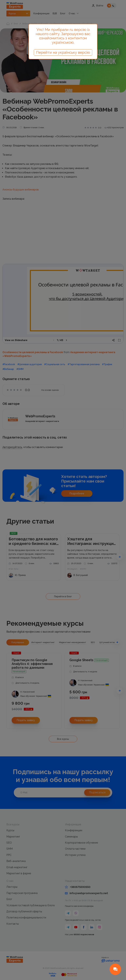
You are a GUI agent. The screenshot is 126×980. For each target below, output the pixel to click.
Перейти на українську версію (63, 52)
